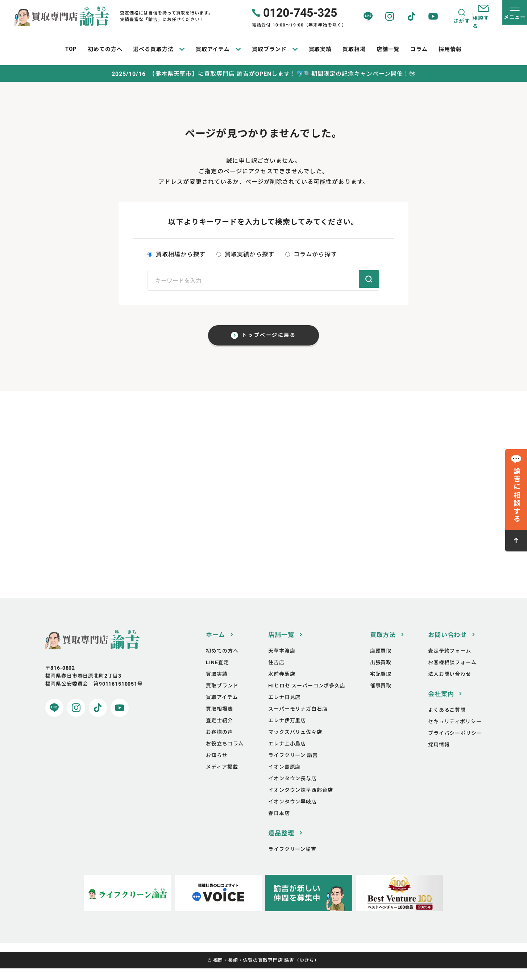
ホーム (215, 647)
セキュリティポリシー (455, 733)
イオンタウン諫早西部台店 (300, 802)
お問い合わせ (447, 647)
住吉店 (276, 674)
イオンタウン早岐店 (292, 813)
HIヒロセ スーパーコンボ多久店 (307, 697)
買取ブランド (222, 697)
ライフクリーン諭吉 (292, 861)
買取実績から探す (245, 255)
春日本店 (279, 825)
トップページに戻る (269, 338)
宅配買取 (381, 686)
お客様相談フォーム (452, 674)
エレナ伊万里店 (287, 732)
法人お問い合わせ (450, 686)
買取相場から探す (177, 255)
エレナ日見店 (284, 709)
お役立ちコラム (225, 755)
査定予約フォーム (450, 663)
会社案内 (441, 706)
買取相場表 (219, 721)
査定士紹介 (219, 732)
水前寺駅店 (282, 686)
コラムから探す (311, 255)
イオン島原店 (284, 779)
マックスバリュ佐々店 (295, 744)
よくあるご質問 (447, 722)
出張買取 (381, 674)
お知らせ (217, 767)
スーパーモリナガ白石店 (298, 721)
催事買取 (381, 697)
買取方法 (383, 647)
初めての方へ (222, 663)
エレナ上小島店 (287, 755)
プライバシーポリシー (455, 745)
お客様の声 (219, 744)
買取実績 (217, 686)
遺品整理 (281, 845)
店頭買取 (381, 663)
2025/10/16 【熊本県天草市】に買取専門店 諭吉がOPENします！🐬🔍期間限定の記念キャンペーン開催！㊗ (263, 74)
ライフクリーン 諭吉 (293, 767)
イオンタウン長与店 (292, 790)
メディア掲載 (222, 779)
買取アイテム (222, 709)
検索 (366, 280)
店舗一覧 (281, 647)
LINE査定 (217, 674)
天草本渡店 (282, 663)
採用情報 (439, 756)
